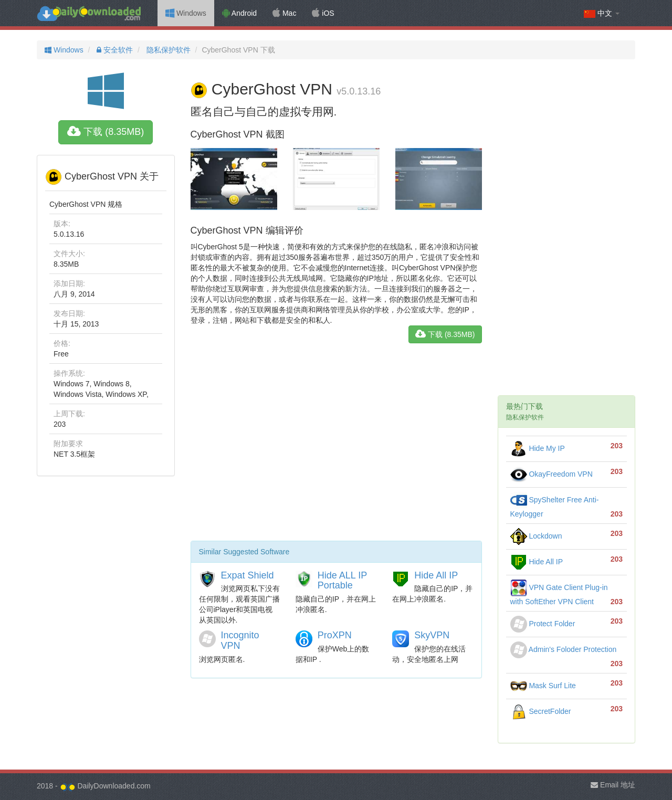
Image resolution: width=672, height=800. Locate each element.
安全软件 (114, 50)
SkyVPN (432, 635)
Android (239, 13)
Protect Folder (543, 624)
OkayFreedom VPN (552, 474)
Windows (186, 13)
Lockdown (536, 536)
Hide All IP (436, 575)
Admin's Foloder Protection (564, 649)
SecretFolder (541, 711)
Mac (284, 13)
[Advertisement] (336, 446)
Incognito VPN (240, 640)
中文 (602, 13)
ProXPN (335, 635)
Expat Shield (248, 575)
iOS (323, 13)
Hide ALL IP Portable (342, 581)
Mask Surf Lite (543, 686)
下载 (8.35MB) (106, 132)
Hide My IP (538, 448)
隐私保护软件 (167, 50)
